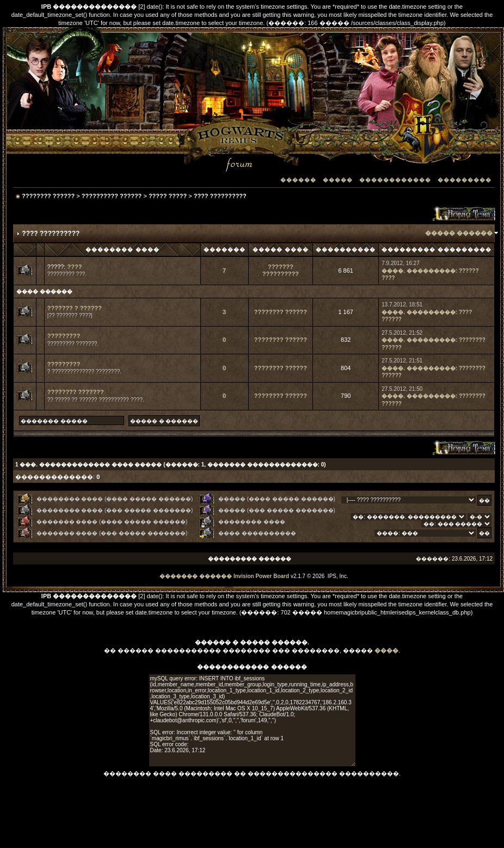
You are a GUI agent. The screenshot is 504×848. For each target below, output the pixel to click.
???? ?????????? (220, 196)
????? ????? (168, 196)
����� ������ (459, 233)
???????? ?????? (48, 196)
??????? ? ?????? (75, 308)
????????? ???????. (73, 344)
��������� (465, 180)
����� (338, 180)
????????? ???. (67, 274)
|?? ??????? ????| (70, 315)
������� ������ (196, 576)
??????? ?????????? (281, 271)
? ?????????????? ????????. (84, 371)
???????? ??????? (76, 392)
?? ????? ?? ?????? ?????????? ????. (96, 400)
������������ (395, 180)
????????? (64, 336)
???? (74, 267)
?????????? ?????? (112, 196)
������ (298, 180)
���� (386, 650)
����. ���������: (419, 271)
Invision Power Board (261, 576)
